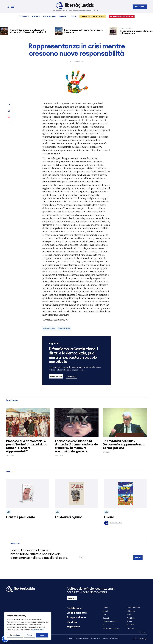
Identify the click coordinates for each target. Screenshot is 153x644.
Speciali (62, 16)
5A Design (139, 639)
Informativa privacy (82, 639)
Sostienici (71, 376)
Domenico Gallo (113, 523)
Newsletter (131, 625)
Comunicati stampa (110, 621)
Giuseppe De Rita (49, 329)
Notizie (35, 16)
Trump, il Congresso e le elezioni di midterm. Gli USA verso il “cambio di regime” (30, 32)
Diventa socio (140, 7)
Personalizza (15, 635)
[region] (28, 626)
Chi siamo (23, 16)
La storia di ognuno (69, 517)
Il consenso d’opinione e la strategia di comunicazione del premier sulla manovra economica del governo (76, 446)
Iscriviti (138, 558)
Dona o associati (133, 608)
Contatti (130, 628)
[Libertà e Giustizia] (75, 5)
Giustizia (72, 622)
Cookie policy (96, 639)
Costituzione (74, 608)
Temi (73, 16)
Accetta (42, 635)
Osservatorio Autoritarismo (93, 16)
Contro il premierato (21, 517)
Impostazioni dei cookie (111, 639)
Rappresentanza (64, 329)
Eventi (105, 611)
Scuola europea (49, 16)
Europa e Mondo (76, 618)
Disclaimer (70, 639)
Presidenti (131, 618)
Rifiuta (29, 635)
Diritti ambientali (77, 613)
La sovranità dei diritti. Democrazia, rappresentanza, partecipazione (124, 445)
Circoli (105, 608)
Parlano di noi (108, 625)
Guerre (109, 517)
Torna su (143, 632)
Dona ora (72, 598)
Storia (129, 615)
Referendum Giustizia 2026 (122, 16)
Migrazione (73, 627)
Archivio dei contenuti (111, 628)
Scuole (129, 621)
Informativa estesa (37, 630)
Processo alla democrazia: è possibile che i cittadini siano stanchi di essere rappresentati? (27, 446)
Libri (9, 472)
